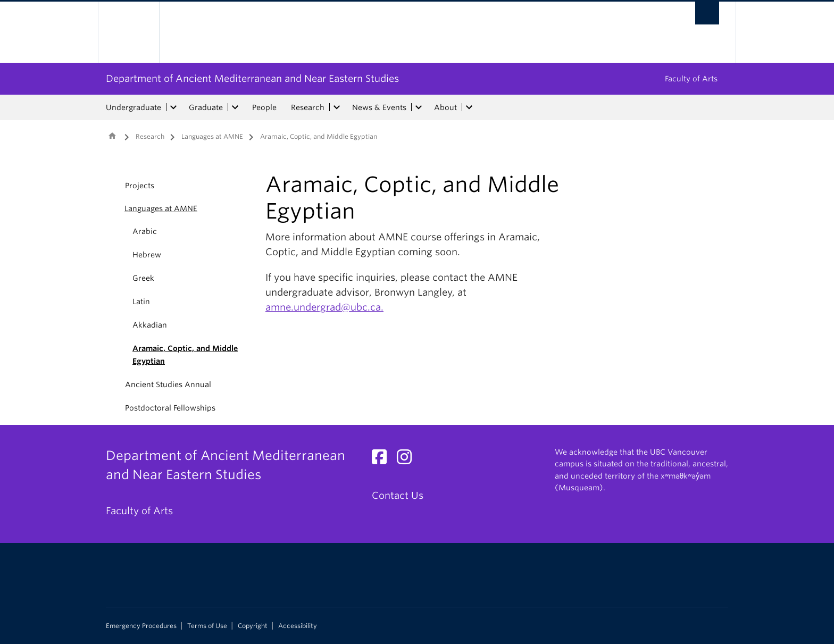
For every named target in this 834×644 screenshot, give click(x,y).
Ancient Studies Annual (168, 384)
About (445, 107)
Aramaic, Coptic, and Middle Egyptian (185, 355)
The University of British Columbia (128, 32)
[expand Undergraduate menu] (173, 107)
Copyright (253, 626)
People (264, 107)
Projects (140, 186)
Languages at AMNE (212, 136)
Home (112, 136)
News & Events (379, 107)
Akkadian (150, 325)
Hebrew (147, 255)
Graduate (206, 107)
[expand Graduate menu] (235, 107)
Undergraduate (134, 107)
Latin (141, 302)
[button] (112, 208)
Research (308, 107)
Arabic (145, 231)
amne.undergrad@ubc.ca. (324, 307)
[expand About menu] (469, 107)
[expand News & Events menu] (419, 107)
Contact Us (398, 495)
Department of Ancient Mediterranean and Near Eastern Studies (252, 78)
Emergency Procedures (141, 626)
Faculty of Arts (691, 79)
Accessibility (298, 626)
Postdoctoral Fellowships (170, 408)
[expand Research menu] (337, 107)
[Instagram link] (408, 460)
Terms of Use (207, 626)
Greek (143, 278)
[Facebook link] (383, 460)
